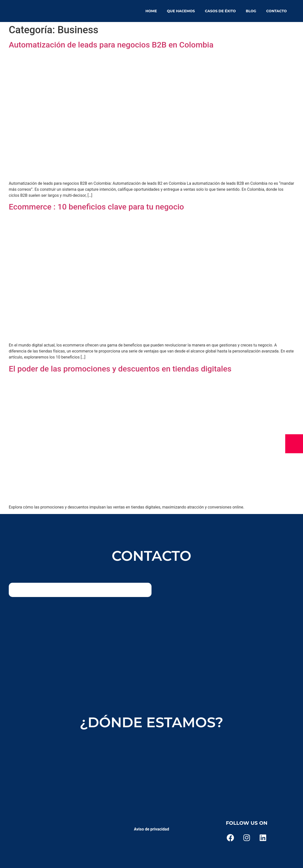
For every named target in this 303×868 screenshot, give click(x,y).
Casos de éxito (220, 11)
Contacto (276, 11)
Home (151, 11)
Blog (251, 11)
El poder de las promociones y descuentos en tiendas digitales (120, 369)
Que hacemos (181, 11)
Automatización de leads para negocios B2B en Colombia (111, 45)
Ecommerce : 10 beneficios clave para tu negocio (96, 207)
